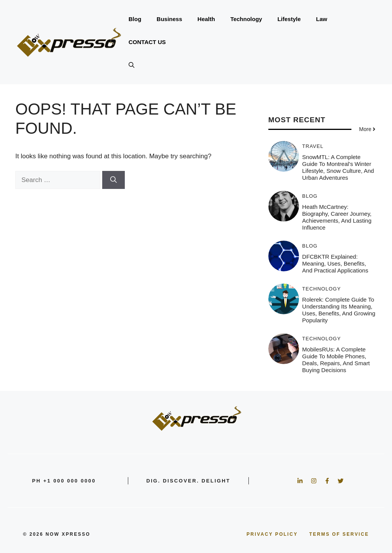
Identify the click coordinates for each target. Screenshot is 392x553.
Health (206, 19)
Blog (135, 19)
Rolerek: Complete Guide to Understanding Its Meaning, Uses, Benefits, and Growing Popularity (339, 310)
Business (169, 19)
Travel (313, 146)
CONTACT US (147, 42)
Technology (246, 19)
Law (322, 19)
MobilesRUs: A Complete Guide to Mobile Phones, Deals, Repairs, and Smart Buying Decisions (336, 360)
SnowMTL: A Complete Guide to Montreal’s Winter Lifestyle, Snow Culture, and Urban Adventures (338, 167)
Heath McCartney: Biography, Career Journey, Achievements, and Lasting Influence (337, 217)
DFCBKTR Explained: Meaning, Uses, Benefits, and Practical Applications (335, 263)
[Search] (114, 180)
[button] (131, 65)
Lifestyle (289, 19)
